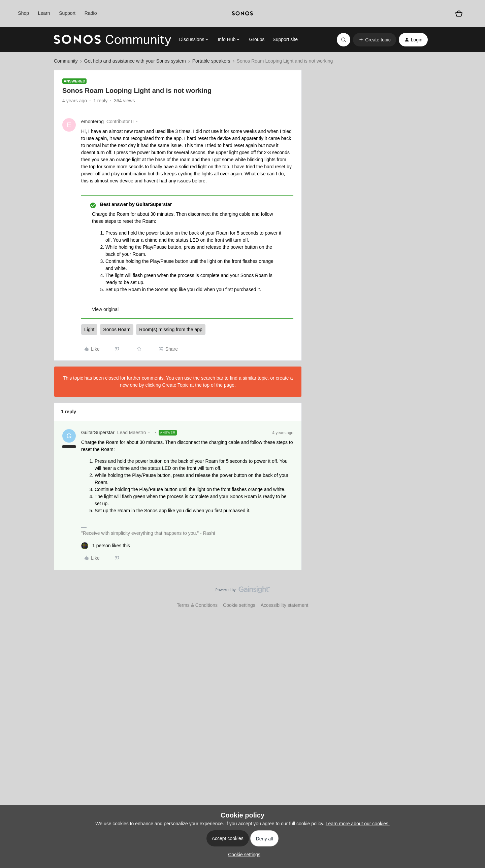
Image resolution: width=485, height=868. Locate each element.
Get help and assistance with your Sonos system (135, 61)
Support (67, 13)
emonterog (92, 121)
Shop (23, 13)
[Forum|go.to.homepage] (112, 40)
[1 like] (106, 546)
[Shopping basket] (459, 13)
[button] (374, 40)
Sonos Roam (117, 329)
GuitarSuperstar (98, 432)
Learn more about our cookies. (358, 824)
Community (66, 61)
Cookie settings (239, 605)
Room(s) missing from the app (171, 329)
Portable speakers (211, 61)
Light (89, 329)
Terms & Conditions (197, 605)
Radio (91, 13)
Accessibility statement (285, 605)
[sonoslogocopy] (243, 13)
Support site (285, 39)
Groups (257, 39)
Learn (44, 13)
